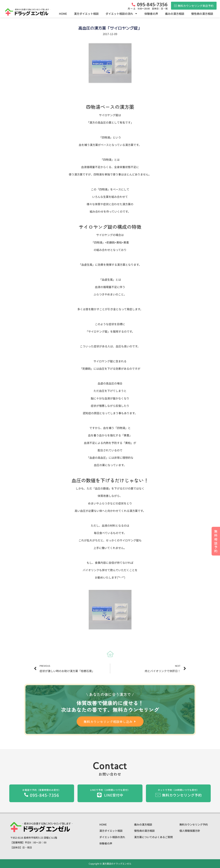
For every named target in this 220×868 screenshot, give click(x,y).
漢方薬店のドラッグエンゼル (117, 864)
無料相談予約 (216, 541)
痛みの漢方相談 (175, 14)
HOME (63, 14)
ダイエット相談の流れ (122, 14)
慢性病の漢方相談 (202, 14)
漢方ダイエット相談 (86, 14)
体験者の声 (151, 14)
